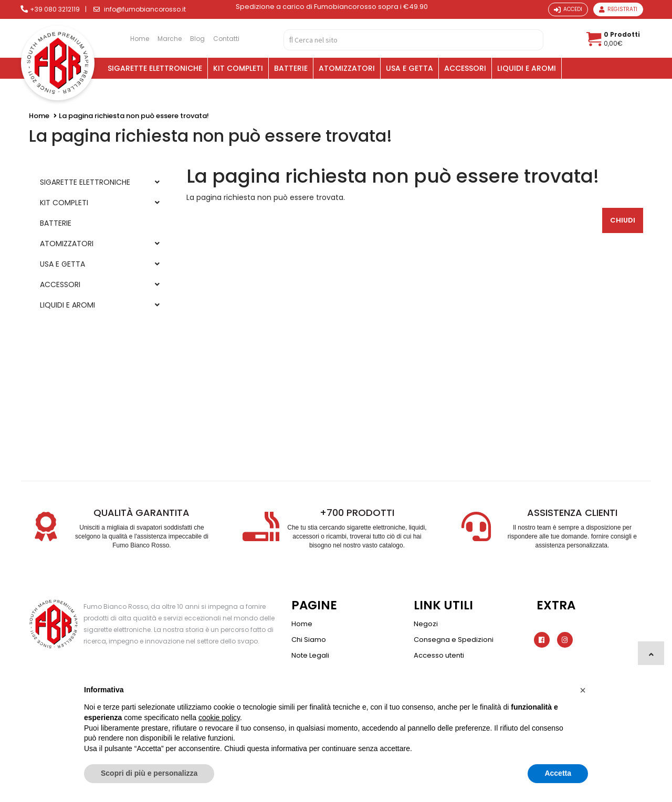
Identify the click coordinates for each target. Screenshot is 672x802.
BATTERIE (291, 68)
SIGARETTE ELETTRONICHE (155, 68)
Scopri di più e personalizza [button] (149, 773)
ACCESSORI (465, 68)
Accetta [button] (558, 773)
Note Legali (310, 655)
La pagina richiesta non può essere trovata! (134, 116)
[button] (583, 690)
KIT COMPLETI (238, 68)
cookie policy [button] (219, 717)
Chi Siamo (309, 640)
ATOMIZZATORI (347, 68)
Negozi (426, 624)
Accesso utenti (439, 655)
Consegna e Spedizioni (454, 640)
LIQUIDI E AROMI (527, 68)
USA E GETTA (409, 68)
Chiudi (623, 220)
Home (39, 116)
